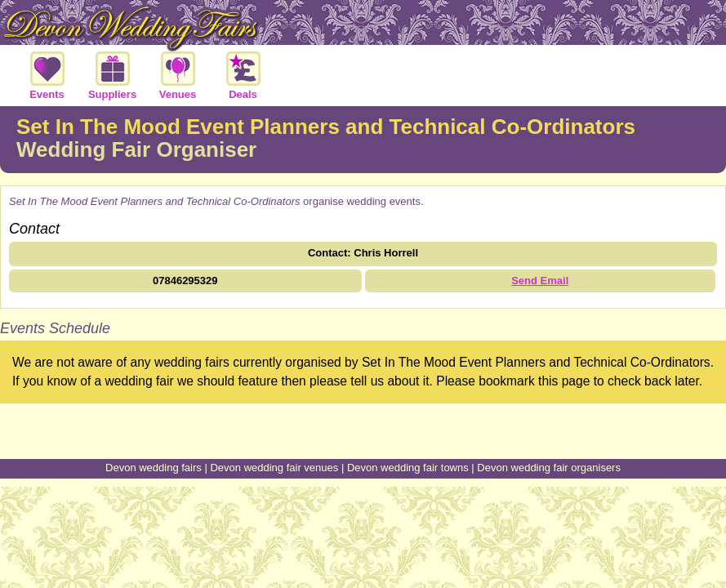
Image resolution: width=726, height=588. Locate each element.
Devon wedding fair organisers (549, 468)
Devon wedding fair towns (408, 468)
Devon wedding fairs (154, 468)
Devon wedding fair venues (274, 468)
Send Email (540, 281)
